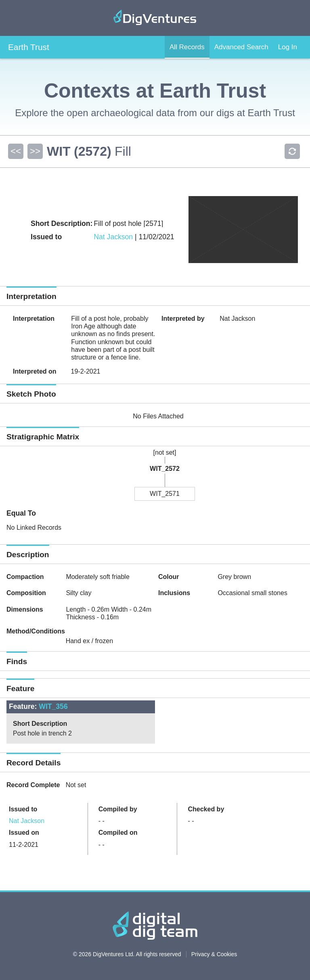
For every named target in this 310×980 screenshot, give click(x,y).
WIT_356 (53, 706)
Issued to (23, 809)
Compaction (25, 577)
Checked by (206, 809)
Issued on (24, 833)
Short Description (40, 724)
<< (16, 151)
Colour (169, 577)
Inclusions (174, 593)
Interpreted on (35, 371)
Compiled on (118, 833)
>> (35, 151)
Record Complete (33, 785)
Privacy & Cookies (214, 954)
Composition (26, 593)
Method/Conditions (36, 631)
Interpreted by (183, 319)
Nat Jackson (113, 237)
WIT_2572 (165, 469)
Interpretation (34, 319)
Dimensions (25, 609)
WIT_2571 (165, 494)
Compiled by (118, 809)
